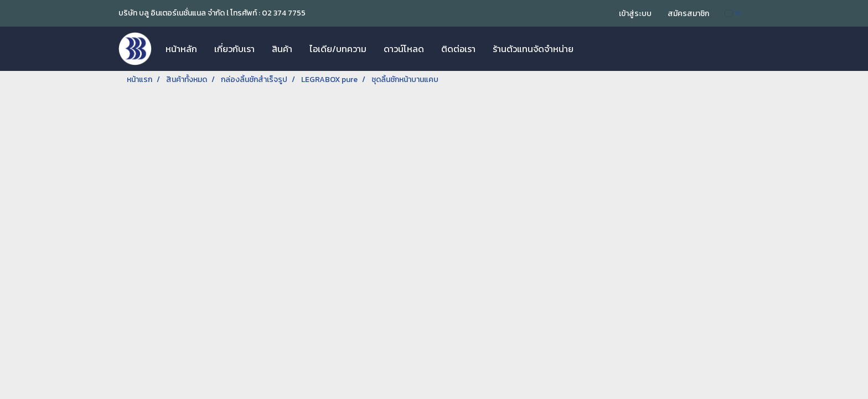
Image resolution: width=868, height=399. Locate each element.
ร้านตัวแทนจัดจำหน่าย (533, 49)
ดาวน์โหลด (404, 49)
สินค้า (282, 49)
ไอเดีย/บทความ (338, 49)
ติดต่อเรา (458, 49)
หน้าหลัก (181, 49)
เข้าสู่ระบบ (635, 14)
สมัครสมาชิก (688, 14)
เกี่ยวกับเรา (234, 49)
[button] (592, 49)
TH (733, 13)
